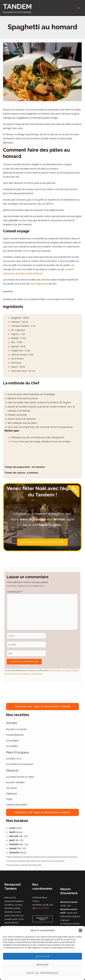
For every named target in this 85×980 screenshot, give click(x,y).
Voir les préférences (43, 973)
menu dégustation (39, 284)
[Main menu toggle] (79, 8)
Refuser (43, 965)
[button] (80, 930)
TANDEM (17, 6)
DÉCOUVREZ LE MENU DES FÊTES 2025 (42, 542)
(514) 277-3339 (42, 908)
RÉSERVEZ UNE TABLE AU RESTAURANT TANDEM (42, 707)
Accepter (43, 956)
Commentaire (14, 592)
